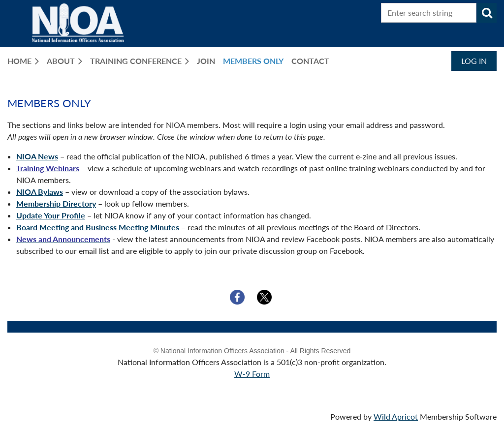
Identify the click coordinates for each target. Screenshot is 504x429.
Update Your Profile (51, 215)
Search (487, 13)
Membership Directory (56, 203)
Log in (474, 61)
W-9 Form (252, 374)
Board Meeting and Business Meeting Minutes (98, 227)
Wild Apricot (396, 416)
